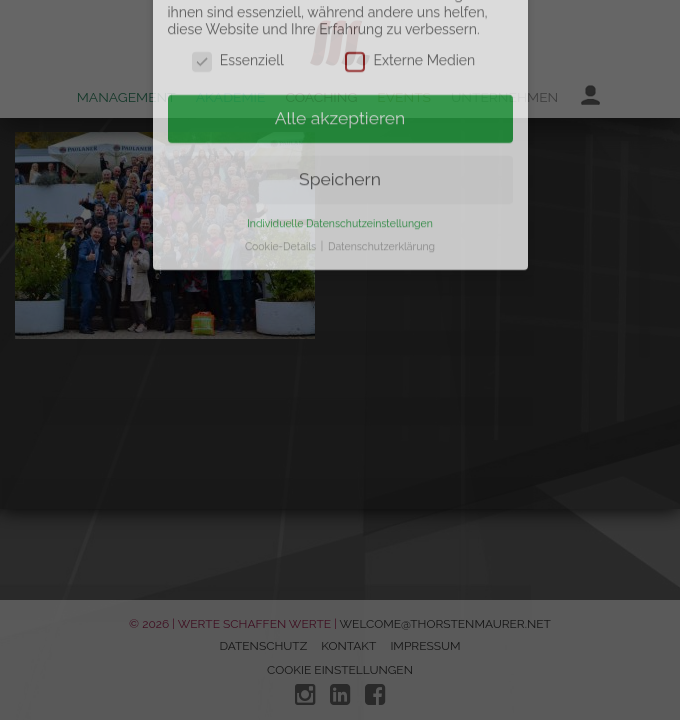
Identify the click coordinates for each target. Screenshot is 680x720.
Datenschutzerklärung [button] (381, 220)
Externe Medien (410, 35)
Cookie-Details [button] (282, 220)
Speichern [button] (340, 153)
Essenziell (238, 35)
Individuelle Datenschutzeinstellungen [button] (340, 197)
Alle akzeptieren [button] (340, 92)
